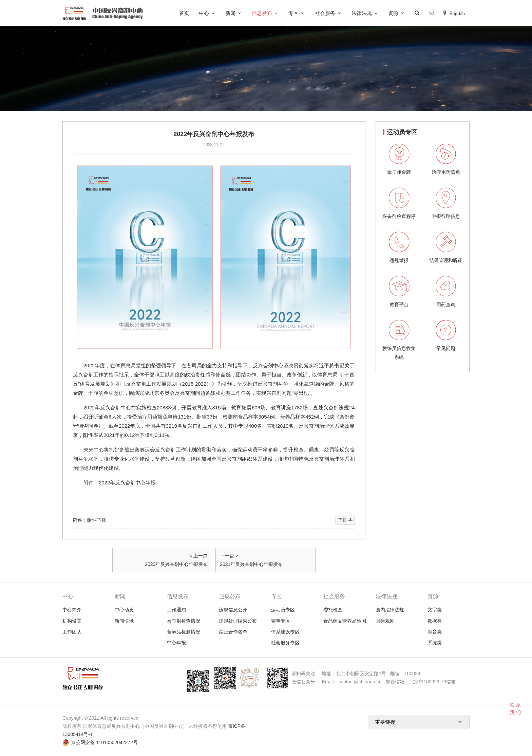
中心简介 (72, 610)
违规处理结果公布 (238, 621)
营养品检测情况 (184, 632)
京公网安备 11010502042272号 (104, 742)
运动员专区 (283, 610)
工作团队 (72, 632)
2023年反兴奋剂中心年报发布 (176, 564)
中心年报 (176, 643)
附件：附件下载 (214, 520)
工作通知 (176, 610)
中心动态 (124, 610)
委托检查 (333, 610)
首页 (184, 13)
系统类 (435, 643)
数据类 (435, 621)
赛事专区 (281, 621)
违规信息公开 (233, 610)
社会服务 (325, 13)
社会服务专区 (285, 643)
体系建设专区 (285, 632)
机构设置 (72, 621)
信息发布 (262, 13)
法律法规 (362, 13)
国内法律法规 (390, 610)
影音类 (435, 632)
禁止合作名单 (233, 632)
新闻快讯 (124, 621)
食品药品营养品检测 (345, 621)
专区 (293, 13)
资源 (393, 13)
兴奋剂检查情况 (184, 621)
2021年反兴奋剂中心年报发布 (251, 564)
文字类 (435, 610)
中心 (204, 13)
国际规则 (385, 621)
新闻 (230, 13)
